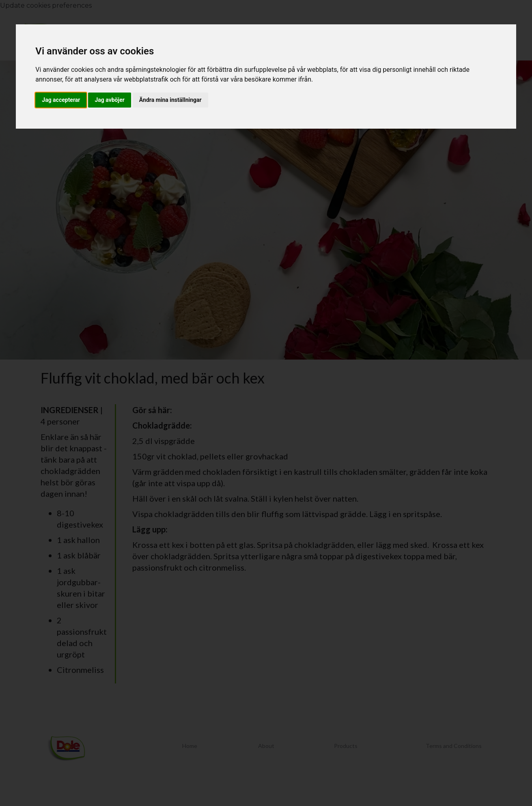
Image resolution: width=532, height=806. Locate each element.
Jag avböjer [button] (109, 100)
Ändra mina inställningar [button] (170, 100)
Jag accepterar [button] (61, 100)
